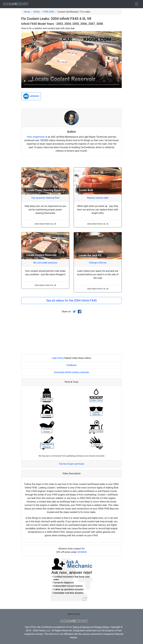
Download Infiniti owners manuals (71, 372)
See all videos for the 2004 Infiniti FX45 (71, 300)
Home (27, 12)
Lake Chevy (58, 358)
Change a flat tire (98, 263)
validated (31, 96)
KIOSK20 (82, 552)
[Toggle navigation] (137, 4)
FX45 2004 (49, 12)
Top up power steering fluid (45, 198)
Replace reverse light (98, 198)
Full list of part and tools (71, 464)
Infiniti (37, 12)
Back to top (74, 614)
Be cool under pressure (45, 263)
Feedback (72, 365)
